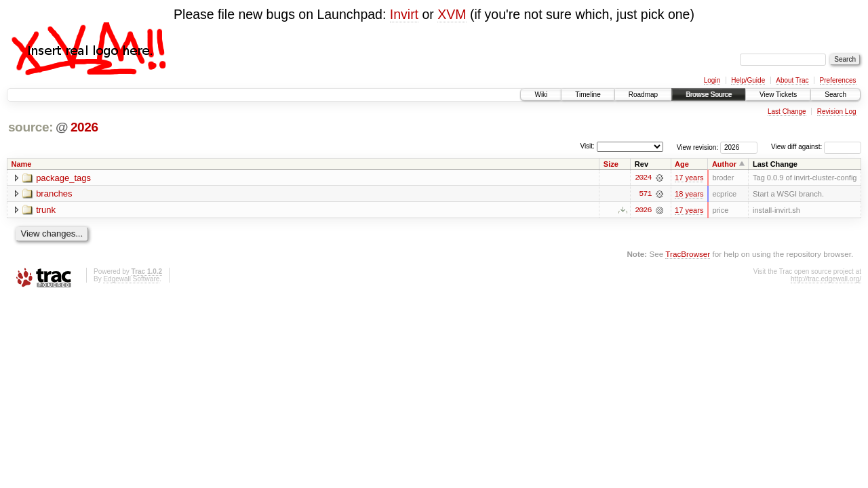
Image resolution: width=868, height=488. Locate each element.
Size (611, 164)
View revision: (698, 147)
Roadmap (643, 95)
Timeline (588, 95)
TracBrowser (688, 254)
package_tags (63, 178)
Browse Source (709, 95)
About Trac (792, 80)
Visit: (587, 146)
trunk (46, 210)
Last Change (787, 111)
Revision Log (837, 111)
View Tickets (778, 95)
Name (22, 164)
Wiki (541, 95)
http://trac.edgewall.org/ (826, 279)
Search (835, 95)
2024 (643, 178)
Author (724, 164)
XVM (452, 14)
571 (645, 194)
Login (712, 80)
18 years (689, 194)
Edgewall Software (131, 279)
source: (31, 127)
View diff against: (816, 147)
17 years (689, 178)
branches (54, 194)
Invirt (404, 14)
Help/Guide (748, 80)
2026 (84, 127)
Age (682, 164)
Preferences (838, 80)
